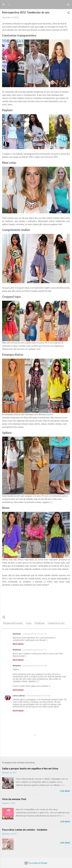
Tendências (40, 623)
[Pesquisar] (68, 5)
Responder (18, 644)
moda (29, 623)
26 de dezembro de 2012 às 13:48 (38, 696)
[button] (68, 13)
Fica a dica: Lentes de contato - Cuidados (25, 830)
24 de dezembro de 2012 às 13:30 (34, 666)
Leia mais (65, 791)
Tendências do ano (56, 623)
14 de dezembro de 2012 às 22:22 (34, 634)
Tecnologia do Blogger (36, 863)
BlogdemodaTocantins (13, 623)
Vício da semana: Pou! (14, 799)
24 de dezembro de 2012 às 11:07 (34, 650)
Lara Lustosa (19, 696)
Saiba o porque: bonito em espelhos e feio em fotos (30, 769)
